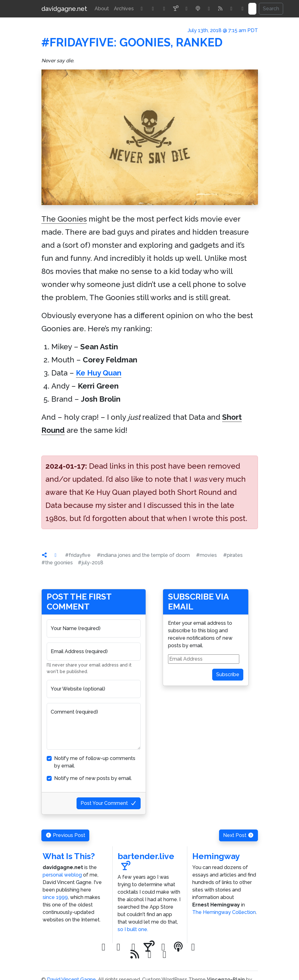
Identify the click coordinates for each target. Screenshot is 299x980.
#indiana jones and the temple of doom (143, 555)
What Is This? (69, 856)
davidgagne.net (64, 9)
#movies (206, 555)
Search (271, 9)
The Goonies (64, 219)
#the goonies (57, 563)
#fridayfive (78, 555)
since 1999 (55, 897)
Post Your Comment (109, 803)
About (102, 9)
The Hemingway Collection (224, 912)
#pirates (233, 555)
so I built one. (133, 929)
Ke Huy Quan (99, 373)
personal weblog (62, 875)
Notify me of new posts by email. (93, 778)
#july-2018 (91, 563)
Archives (124, 9)
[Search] (252, 9)
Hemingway (216, 856)
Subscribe (228, 674)
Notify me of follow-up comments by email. (95, 762)
